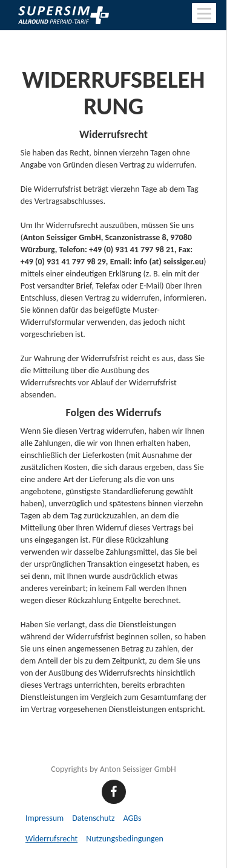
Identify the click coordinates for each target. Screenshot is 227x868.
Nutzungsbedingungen (125, 839)
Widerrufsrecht (51, 839)
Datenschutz (93, 818)
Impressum (44, 818)
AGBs (133, 818)
